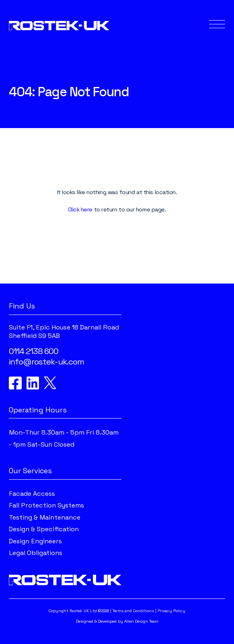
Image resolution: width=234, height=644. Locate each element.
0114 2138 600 (34, 351)
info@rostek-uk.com (46, 362)
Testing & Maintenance (45, 517)
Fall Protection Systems (46, 505)
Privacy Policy (171, 611)
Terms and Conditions (133, 611)
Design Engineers (35, 541)
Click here (80, 209)
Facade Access (32, 494)
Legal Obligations (36, 553)
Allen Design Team (141, 621)
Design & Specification (44, 529)
